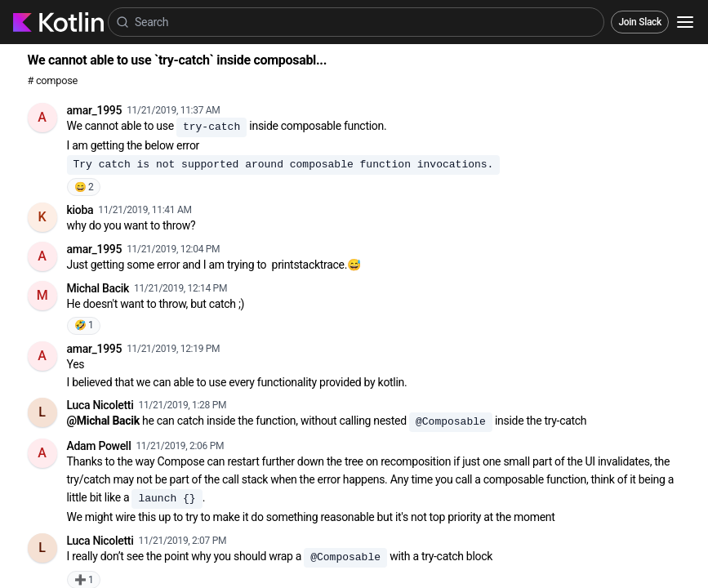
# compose (53, 80)
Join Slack (640, 22)
